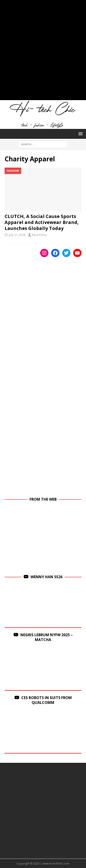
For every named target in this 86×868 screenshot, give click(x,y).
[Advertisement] (43, 52)
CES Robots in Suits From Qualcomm (47, 700)
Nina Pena (39, 235)
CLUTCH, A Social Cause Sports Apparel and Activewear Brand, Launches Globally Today (42, 222)
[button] (80, 134)
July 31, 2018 (17, 235)
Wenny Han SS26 (46, 577)
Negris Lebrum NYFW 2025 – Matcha (47, 637)
